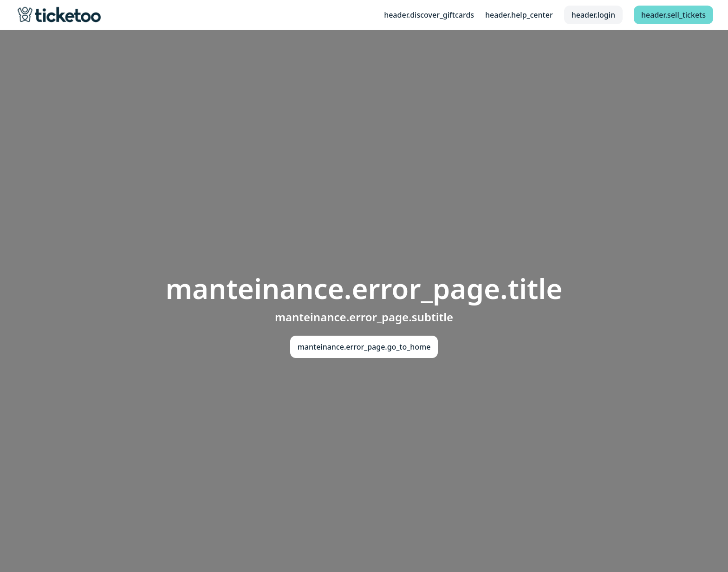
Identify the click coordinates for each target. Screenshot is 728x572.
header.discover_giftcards (429, 15)
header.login (593, 15)
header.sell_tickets (673, 15)
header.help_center (519, 15)
